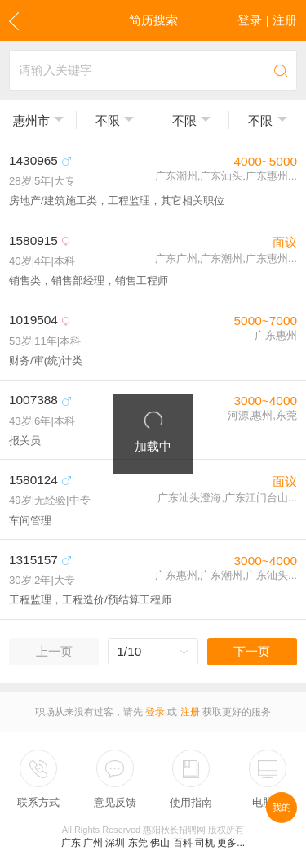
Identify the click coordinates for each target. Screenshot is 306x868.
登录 (155, 712)
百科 (183, 843)
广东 (71, 843)
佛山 (160, 843)
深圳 (115, 843)
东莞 (138, 843)
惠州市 (31, 120)
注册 (190, 712)
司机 (205, 843)
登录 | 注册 (267, 20)
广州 (93, 843)
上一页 (54, 651)
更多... (231, 843)
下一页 (252, 651)
